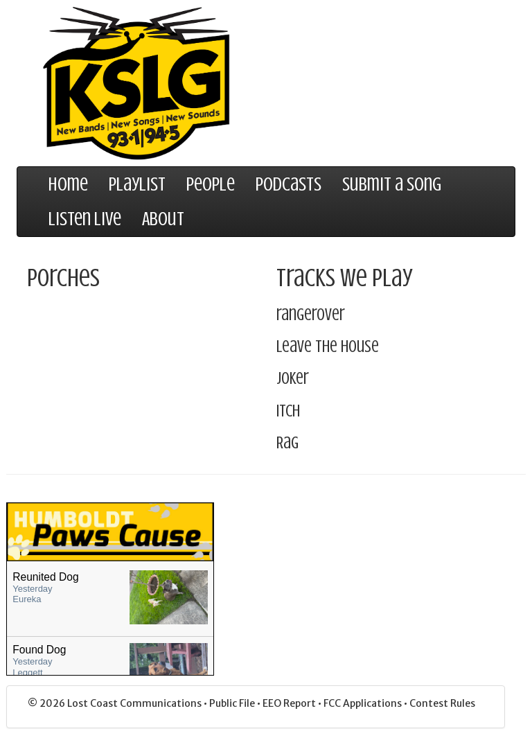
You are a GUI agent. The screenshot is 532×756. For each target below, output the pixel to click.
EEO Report (290, 703)
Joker (293, 379)
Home (68, 184)
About (163, 219)
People (211, 184)
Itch (288, 411)
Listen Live (85, 219)
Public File (233, 703)
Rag (287, 443)
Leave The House (328, 347)
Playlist (137, 184)
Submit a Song (392, 184)
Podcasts (289, 184)
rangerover (311, 315)
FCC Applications (364, 703)
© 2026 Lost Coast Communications (116, 703)
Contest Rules (442, 703)
